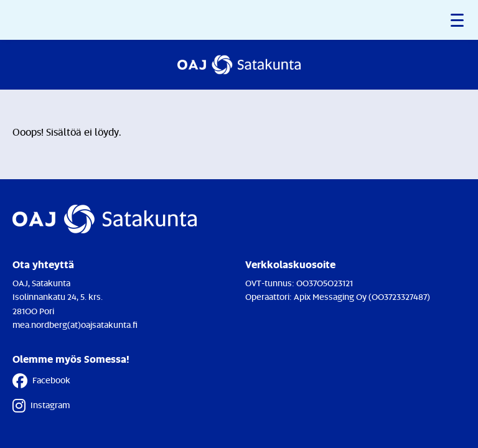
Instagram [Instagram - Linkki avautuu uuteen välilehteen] (41, 406)
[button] (458, 20)
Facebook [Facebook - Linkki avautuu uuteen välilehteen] (41, 381)
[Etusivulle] (239, 65)
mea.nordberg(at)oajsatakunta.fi (75, 324)
